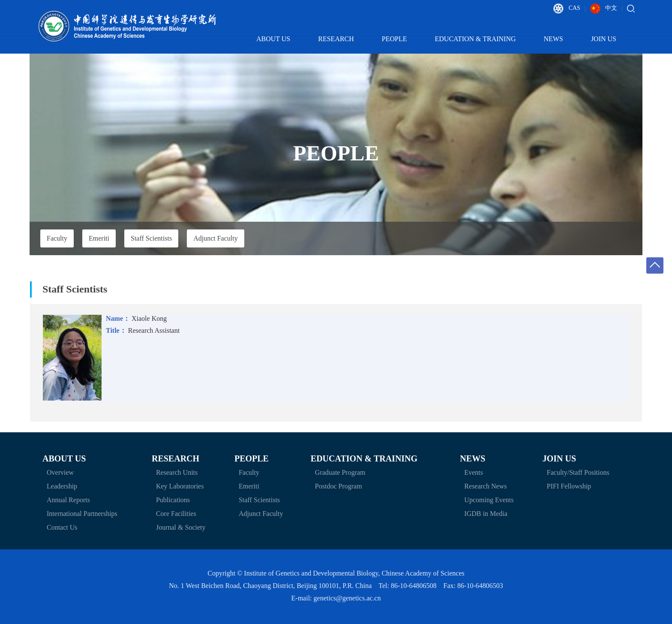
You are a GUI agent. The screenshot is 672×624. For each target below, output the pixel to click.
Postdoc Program (339, 486)
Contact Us (62, 527)
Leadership (62, 486)
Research (341, 39)
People (400, 39)
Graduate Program (340, 472)
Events (474, 472)
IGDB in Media (486, 514)
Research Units (177, 472)
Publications (173, 500)
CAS (567, 9)
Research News (485, 486)
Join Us (609, 39)
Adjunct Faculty (216, 238)
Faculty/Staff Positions (578, 472)
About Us (279, 39)
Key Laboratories (180, 486)
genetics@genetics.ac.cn (347, 598)
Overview (60, 472)
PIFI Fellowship (569, 486)
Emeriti (99, 238)
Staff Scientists (151, 238)
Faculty (57, 238)
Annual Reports (68, 500)
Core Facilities (176, 514)
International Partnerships (82, 514)
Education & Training (481, 39)
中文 (604, 9)
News (559, 39)
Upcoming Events (489, 500)
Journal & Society (181, 527)
